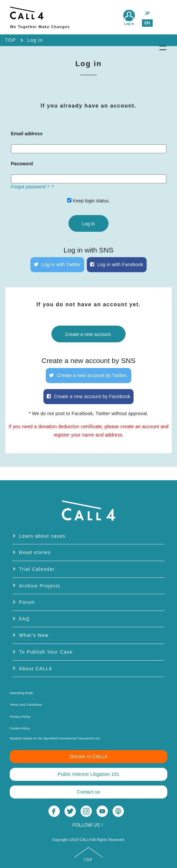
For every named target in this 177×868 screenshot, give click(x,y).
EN (147, 23)
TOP (11, 40)
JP (147, 13)
